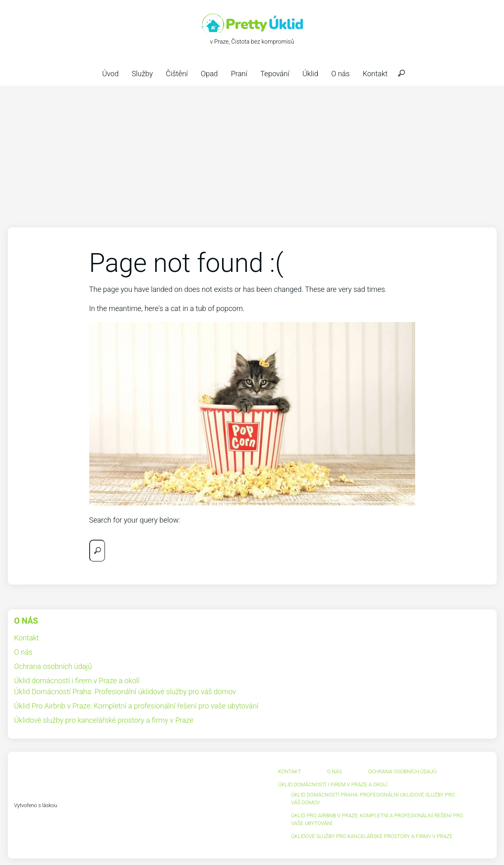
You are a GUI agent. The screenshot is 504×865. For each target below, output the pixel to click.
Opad (209, 74)
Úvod (110, 74)
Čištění (177, 74)
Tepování (275, 74)
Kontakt (375, 74)
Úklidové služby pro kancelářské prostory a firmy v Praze (104, 720)
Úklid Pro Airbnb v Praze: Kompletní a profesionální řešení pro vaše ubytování (136, 706)
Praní (239, 74)
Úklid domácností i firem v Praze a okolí (77, 681)
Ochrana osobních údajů (53, 666)
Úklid (310, 74)
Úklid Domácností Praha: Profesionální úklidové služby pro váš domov (125, 692)
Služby (142, 74)
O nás (340, 74)
